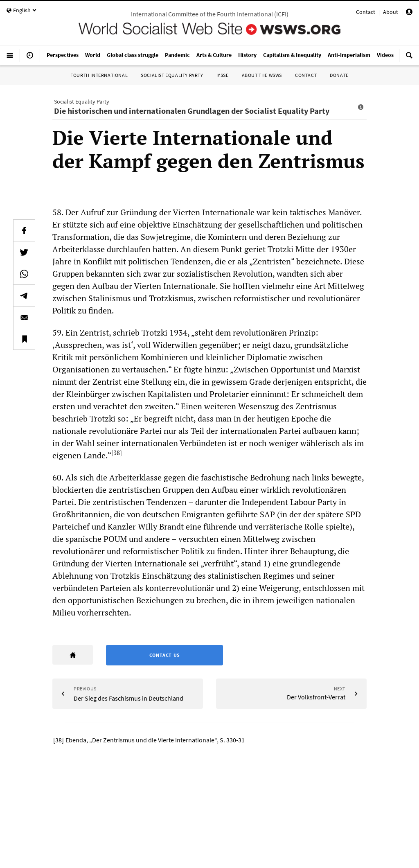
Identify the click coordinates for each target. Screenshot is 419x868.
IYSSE (223, 75)
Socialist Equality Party (172, 75)
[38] (117, 453)
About (391, 12)
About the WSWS (262, 75)
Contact (366, 12)
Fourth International (99, 75)
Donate (339, 75)
